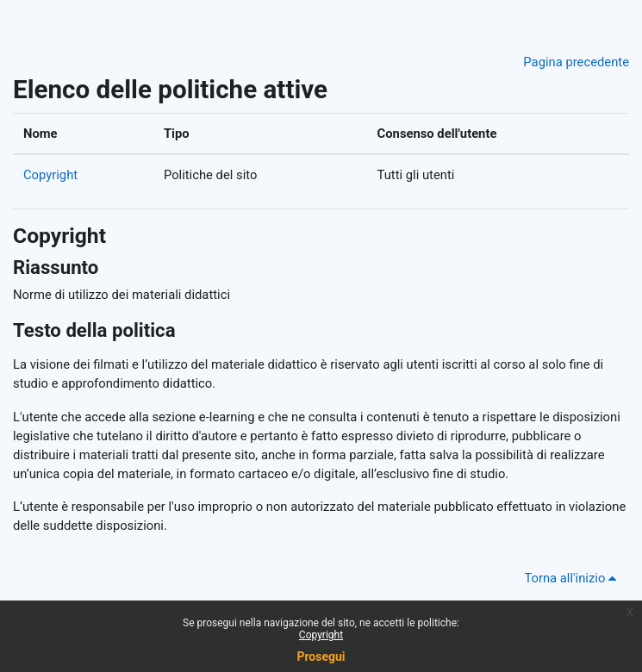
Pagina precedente (576, 62)
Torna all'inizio (573, 578)
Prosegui (321, 656)
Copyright (50, 175)
